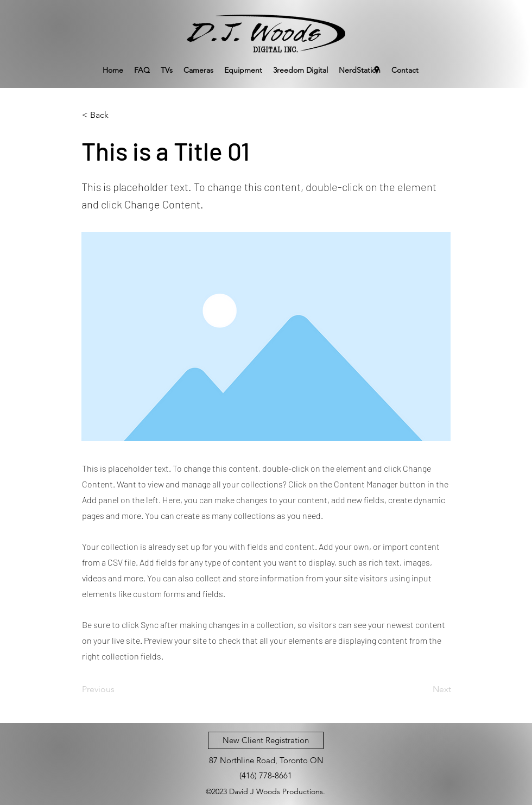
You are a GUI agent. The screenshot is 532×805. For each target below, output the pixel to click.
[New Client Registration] (266, 740)
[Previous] (118, 689)
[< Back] (118, 115)
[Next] (424, 689)
